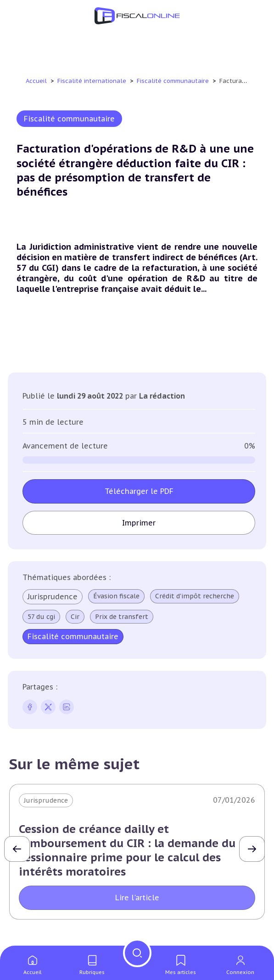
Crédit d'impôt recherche (195, 596)
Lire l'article (137, 898)
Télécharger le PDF (139, 491)
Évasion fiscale (116, 596)
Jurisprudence (53, 597)
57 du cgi (41, 617)
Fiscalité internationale (93, 81)
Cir (75, 617)
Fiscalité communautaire (174, 81)
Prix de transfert (122, 617)
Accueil (36, 81)
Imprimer (139, 523)
